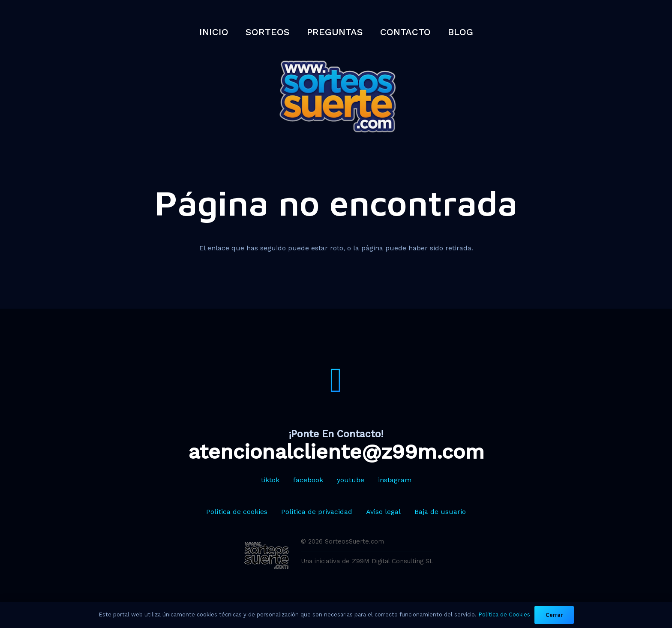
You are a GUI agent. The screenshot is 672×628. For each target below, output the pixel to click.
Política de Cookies (504, 614)
